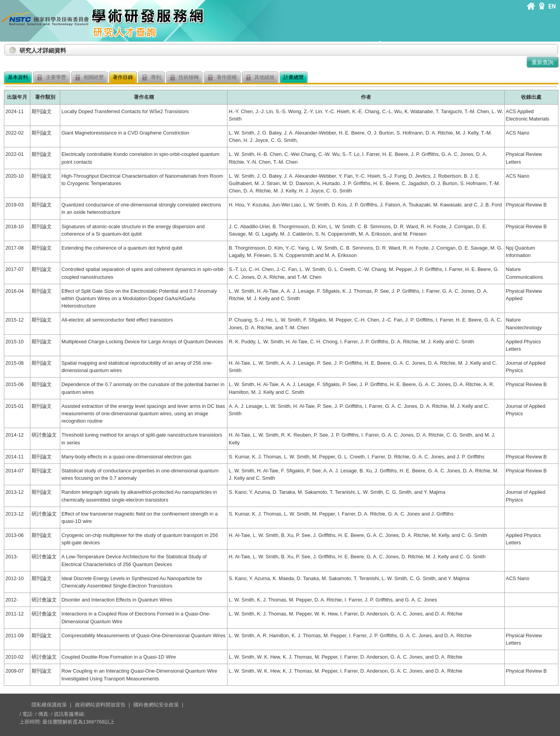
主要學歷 (52, 78)
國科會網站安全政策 (156, 705)
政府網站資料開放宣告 (100, 705)
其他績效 (260, 78)
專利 (151, 78)
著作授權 (222, 78)
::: (5, 47)
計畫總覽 (294, 77)
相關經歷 (90, 78)
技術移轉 (185, 78)
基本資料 (18, 77)
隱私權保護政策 (49, 705)
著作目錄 (123, 77)
